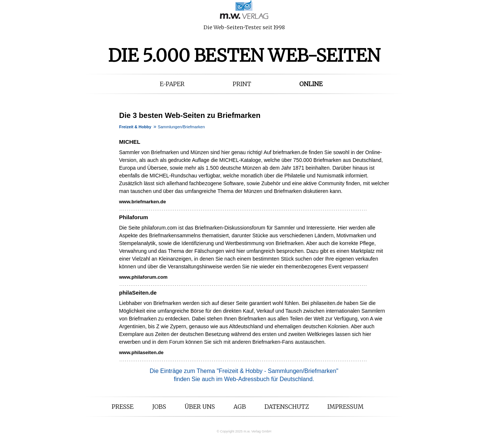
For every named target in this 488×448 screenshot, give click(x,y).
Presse (123, 407)
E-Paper (172, 84)
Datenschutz (287, 407)
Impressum (346, 407)
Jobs (159, 407)
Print (242, 84)
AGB (240, 407)
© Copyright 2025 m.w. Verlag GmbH (244, 431)
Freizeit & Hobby (135, 127)
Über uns (200, 407)
